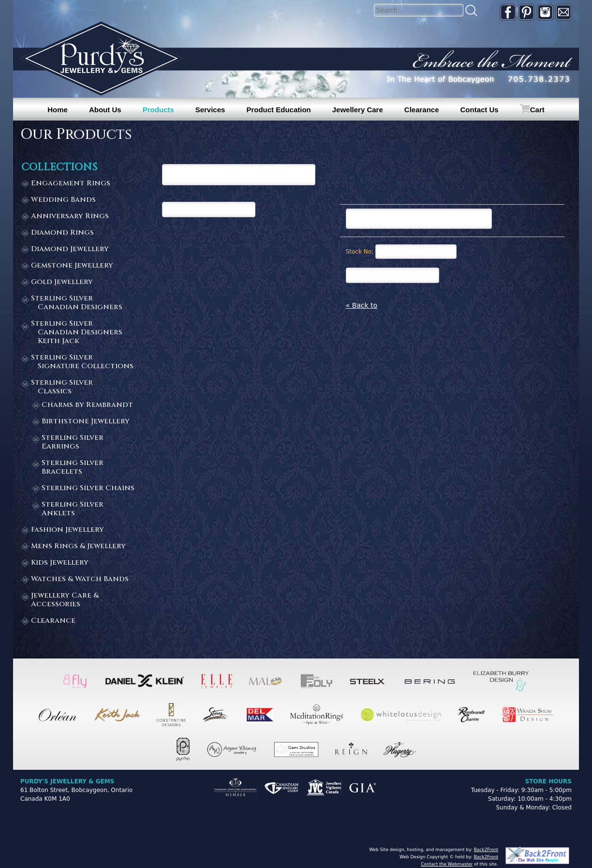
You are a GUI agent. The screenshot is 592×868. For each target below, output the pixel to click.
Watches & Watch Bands (80, 579)
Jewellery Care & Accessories (65, 600)
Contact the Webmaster (447, 864)
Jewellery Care (358, 110)
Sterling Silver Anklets (73, 509)
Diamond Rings (62, 233)
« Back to (362, 305)
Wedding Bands (63, 200)
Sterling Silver (83, 303)
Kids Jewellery (60, 563)
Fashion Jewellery (67, 530)
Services (210, 110)
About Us (105, 110)
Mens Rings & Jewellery (78, 546)
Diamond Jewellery (70, 249)
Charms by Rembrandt (87, 405)
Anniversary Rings (70, 217)
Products (158, 110)
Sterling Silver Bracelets (73, 468)
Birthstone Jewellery (86, 422)
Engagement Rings (71, 184)
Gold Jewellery (62, 282)
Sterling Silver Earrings (73, 442)
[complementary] (522, 815)
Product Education (278, 110)
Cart (537, 110)
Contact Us (480, 110)
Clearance (422, 110)
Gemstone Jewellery (72, 266)
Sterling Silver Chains (88, 488)
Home (58, 110)
